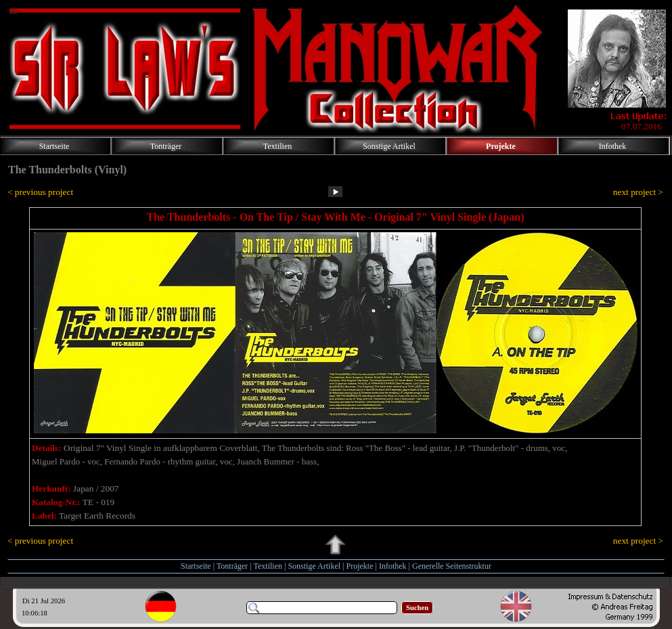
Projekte (360, 566)
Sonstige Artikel (314, 566)
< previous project (40, 192)
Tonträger (232, 566)
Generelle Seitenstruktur (452, 566)
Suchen (417, 608)
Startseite (196, 566)
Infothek (393, 566)
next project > (638, 192)
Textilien (268, 566)
